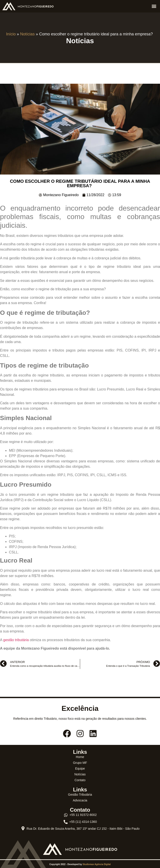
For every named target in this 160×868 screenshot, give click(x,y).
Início (11, 34)
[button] (154, 6)
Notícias (27, 34)
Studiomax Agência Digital (97, 864)
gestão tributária (16, 640)
